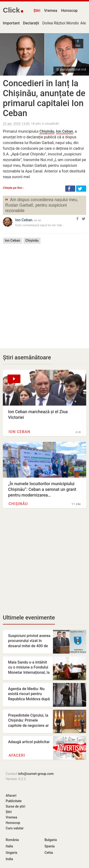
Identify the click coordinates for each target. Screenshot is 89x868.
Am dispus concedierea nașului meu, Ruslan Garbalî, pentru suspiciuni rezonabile (42, 205)
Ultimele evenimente (29, 618)
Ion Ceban (65, 131)
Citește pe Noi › (13, 188)
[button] (70, 189)
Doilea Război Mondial (61, 23)
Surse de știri (15, 806)
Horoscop (69, 11)
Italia (9, 846)
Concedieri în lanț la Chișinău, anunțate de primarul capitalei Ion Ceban (44, 98)
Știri (37, 11)
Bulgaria (51, 840)
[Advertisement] (44, 292)
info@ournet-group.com (36, 774)
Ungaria (12, 853)
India (9, 859)
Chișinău (47, 131)
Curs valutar (15, 828)
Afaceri (17, 755)
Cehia (49, 853)
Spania (50, 846)
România (12, 840)
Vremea (51, 11)
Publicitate (14, 801)
